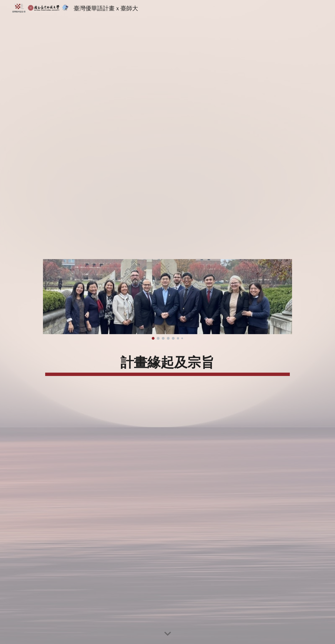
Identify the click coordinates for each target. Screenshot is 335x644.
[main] (167, 362)
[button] (168, 634)
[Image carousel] (167, 300)
